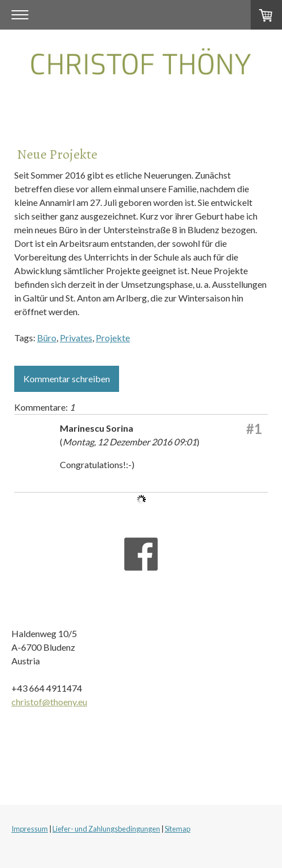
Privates (76, 338)
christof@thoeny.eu (49, 702)
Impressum (30, 829)
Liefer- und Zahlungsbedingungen (106, 829)
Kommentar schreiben (67, 379)
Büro (47, 338)
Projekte (113, 338)
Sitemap (177, 829)
